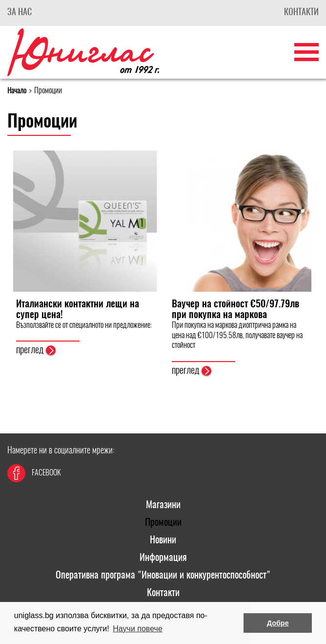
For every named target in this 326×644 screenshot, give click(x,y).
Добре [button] (278, 623)
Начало (17, 91)
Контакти (301, 13)
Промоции (163, 523)
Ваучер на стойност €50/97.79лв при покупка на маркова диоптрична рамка (235, 315)
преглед (36, 350)
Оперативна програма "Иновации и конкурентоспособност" (163, 576)
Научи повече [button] (137, 629)
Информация (163, 558)
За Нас (20, 13)
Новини (163, 540)
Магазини (163, 505)
